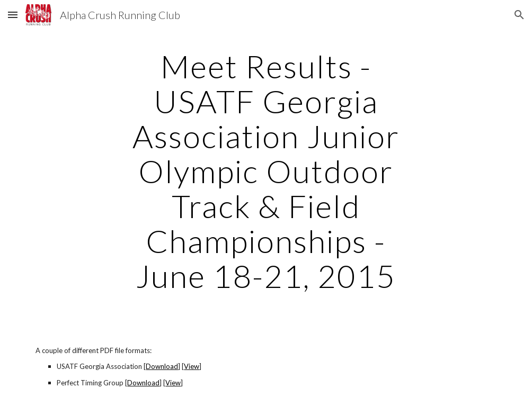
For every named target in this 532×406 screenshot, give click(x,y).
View (192, 366)
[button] (13, 15)
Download (162, 366)
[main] (266, 171)
